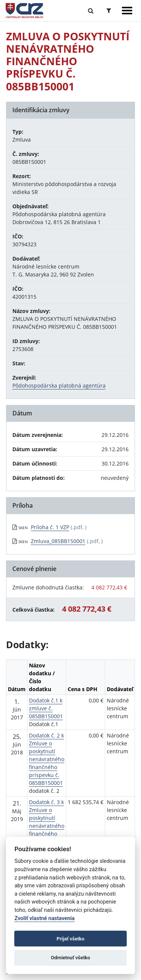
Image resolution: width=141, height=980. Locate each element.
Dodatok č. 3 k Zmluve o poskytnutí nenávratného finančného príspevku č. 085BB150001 (47, 826)
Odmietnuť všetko (70, 958)
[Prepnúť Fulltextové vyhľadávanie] (91, 11)
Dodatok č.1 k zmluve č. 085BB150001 (46, 708)
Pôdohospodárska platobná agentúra (59, 385)
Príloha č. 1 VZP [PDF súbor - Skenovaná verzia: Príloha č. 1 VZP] (50, 527)
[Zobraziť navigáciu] (127, 11)
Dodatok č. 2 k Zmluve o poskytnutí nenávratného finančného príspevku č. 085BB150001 (47, 759)
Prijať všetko (71, 939)
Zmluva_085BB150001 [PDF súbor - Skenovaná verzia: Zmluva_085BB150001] (58, 541)
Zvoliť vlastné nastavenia (44, 918)
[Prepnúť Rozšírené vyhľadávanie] (109, 11)
